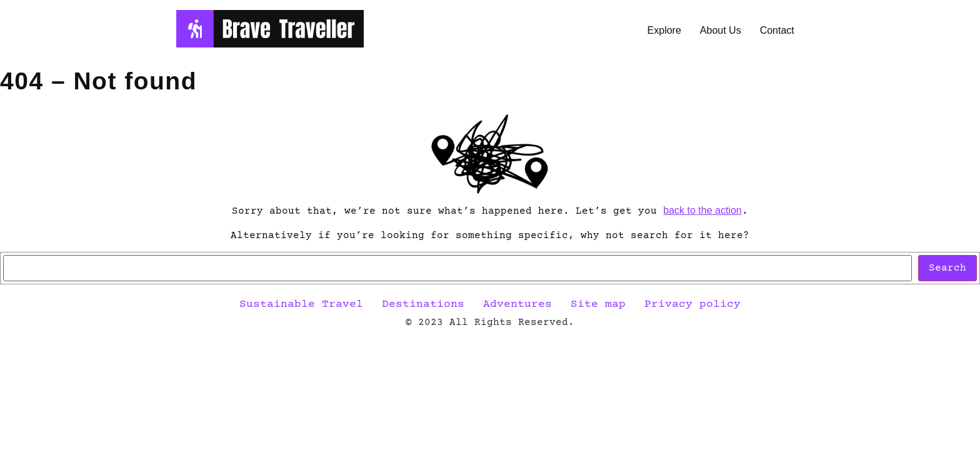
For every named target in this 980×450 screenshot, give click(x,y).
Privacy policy (692, 304)
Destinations (423, 304)
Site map (598, 304)
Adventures (517, 304)
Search (947, 268)
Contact (777, 30)
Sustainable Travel (301, 304)
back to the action (702, 210)
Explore (664, 30)
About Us (721, 30)
